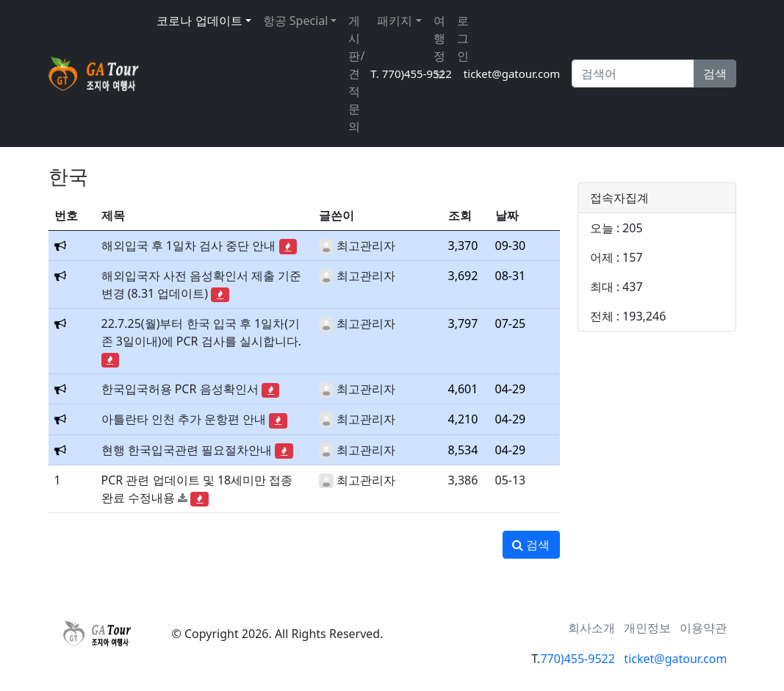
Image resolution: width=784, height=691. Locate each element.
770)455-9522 (577, 659)
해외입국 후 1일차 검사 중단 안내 (189, 246)
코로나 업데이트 (199, 21)
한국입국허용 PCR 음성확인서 (180, 389)
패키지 (395, 21)
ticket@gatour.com (512, 74)
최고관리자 (366, 246)
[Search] (633, 74)
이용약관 (703, 628)
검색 (715, 74)
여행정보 (439, 47)
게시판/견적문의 (356, 74)
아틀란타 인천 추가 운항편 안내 (184, 419)
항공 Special (296, 21)
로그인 (463, 38)
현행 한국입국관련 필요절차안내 (187, 450)
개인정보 (647, 628)
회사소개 (591, 628)
